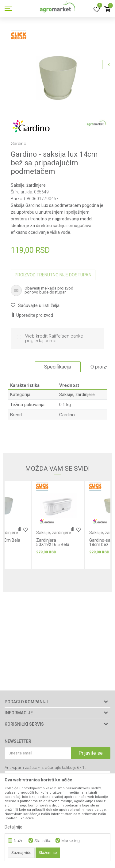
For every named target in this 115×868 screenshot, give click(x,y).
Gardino (67, 415)
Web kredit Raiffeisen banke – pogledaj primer (56, 339)
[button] (35, 305)
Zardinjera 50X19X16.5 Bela (53, 542)
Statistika (43, 841)
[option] (57, 78)
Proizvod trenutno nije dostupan (53, 275)
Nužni (19, 841)
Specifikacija (58, 367)
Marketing (71, 841)
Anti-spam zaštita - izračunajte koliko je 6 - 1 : (45, 767)
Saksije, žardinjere (28, 185)
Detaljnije (13, 827)
